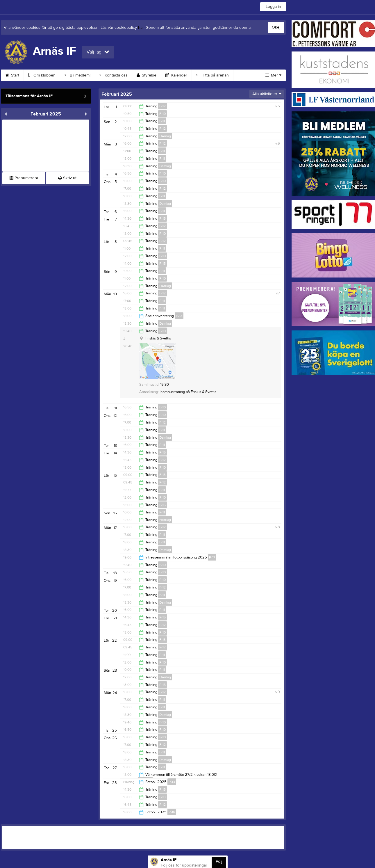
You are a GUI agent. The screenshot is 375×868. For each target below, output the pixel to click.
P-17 (212, 557)
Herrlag (165, 136)
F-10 (162, 114)
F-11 (162, 159)
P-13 (172, 782)
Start (12, 75)
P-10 (162, 181)
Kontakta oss (114, 75)
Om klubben (42, 75)
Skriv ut (67, 178)
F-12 (162, 106)
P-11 (162, 121)
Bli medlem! (77, 75)
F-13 (179, 316)
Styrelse (147, 75)
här (141, 28)
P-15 (162, 218)
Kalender (176, 75)
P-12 (162, 129)
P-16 (172, 812)
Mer (273, 75)
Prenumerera (24, 178)
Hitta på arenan (212, 75)
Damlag (165, 166)
